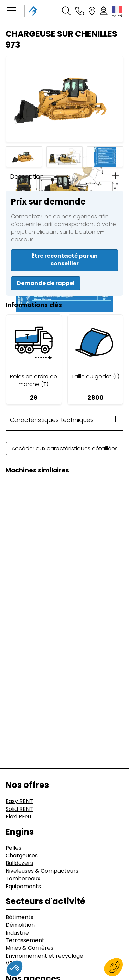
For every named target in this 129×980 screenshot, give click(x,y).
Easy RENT (19, 801)
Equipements (23, 887)
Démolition (20, 925)
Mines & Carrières (29, 948)
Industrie (17, 933)
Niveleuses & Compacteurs (42, 871)
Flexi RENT (19, 817)
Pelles (13, 848)
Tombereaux (23, 879)
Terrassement (25, 940)
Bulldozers (19, 863)
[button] (11, 11)
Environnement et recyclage (44, 956)
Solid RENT (19, 809)
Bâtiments (19, 917)
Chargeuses (22, 856)
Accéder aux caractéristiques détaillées (65, 448)
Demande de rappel (46, 283)
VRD (11, 964)
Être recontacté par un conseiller (65, 260)
